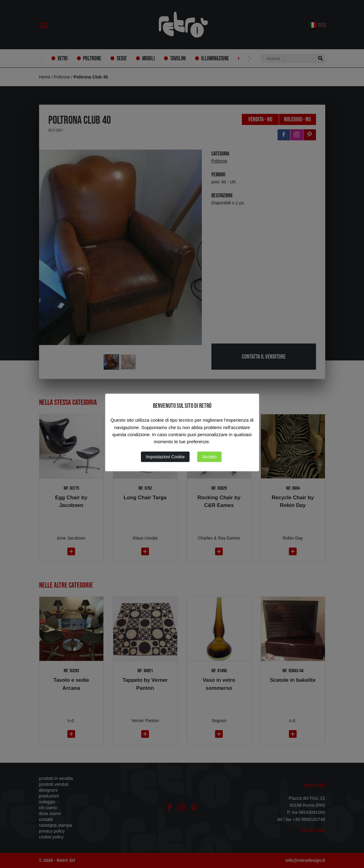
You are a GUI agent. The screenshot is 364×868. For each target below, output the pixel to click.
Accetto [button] (209, 457)
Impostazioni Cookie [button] (165, 457)
